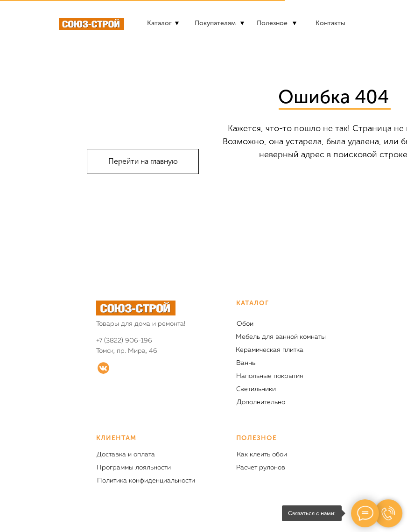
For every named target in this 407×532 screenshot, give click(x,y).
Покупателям (215, 23)
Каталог (159, 23)
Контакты (330, 23)
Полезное (272, 23)
